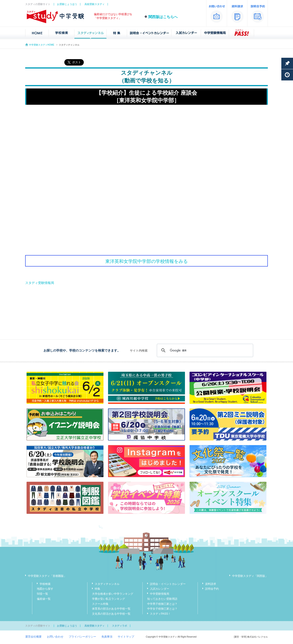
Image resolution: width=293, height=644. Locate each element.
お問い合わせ (55, 637)
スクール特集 (100, 604)
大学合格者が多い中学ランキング (113, 594)
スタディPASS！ (160, 614)
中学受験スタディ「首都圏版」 (47, 576)
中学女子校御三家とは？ (162, 609)
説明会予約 (212, 589)
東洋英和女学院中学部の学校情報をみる (146, 261)
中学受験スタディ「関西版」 (250, 576)
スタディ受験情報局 (40, 283)
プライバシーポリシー (82, 637)
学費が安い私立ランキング (109, 599)
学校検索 (45, 584)
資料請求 (211, 584)
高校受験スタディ (95, 4)
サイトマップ (126, 637)
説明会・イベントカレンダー (168, 584)
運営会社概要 (33, 637)
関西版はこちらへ (163, 17)
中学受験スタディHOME (42, 45)
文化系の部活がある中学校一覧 (111, 614)
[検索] (204, 350)
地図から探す (45, 589)
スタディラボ (119, 626)
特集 (98, 589)
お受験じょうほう (67, 4)
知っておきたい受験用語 (162, 599)
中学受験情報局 (160, 594)
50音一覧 (42, 594)
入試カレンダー (160, 589)
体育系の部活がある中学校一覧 (111, 609)
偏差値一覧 (44, 599)
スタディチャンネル (107, 584)
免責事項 (107, 637)
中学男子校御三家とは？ (162, 604)
